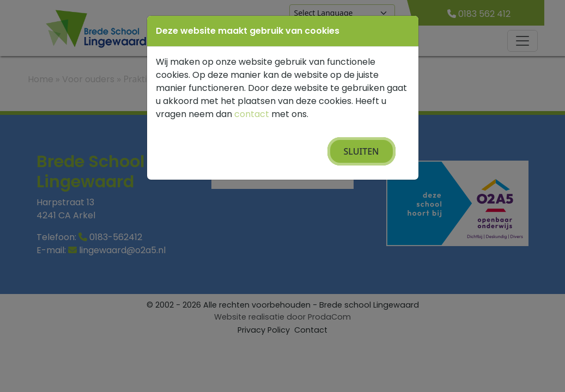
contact (252, 114)
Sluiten (362, 151)
